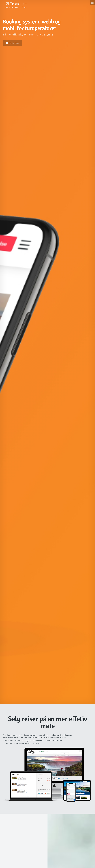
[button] (92, 3)
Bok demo (12, 43)
